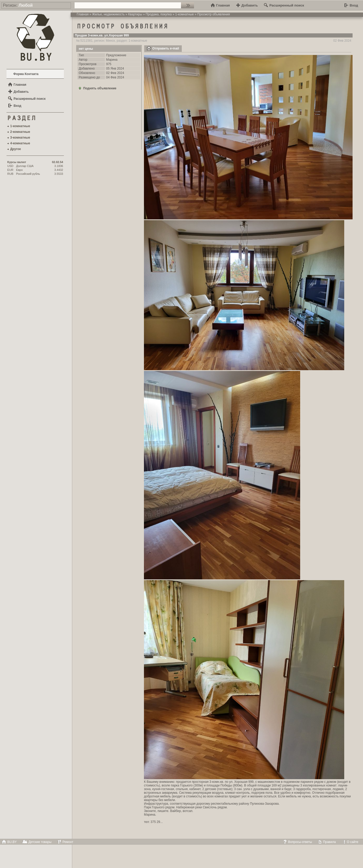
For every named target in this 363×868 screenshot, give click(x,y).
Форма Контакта (26, 74)
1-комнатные (184, 14)
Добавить (247, 5)
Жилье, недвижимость (108, 14)
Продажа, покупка (159, 14)
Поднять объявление (97, 88)
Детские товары (37, 842)
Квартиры (135, 14)
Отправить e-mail (163, 48)
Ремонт (65, 842)
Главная (220, 5)
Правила (327, 842)
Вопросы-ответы (297, 842)
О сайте (350, 842)
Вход (351, 5)
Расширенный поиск (284, 5)
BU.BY (9, 842)
